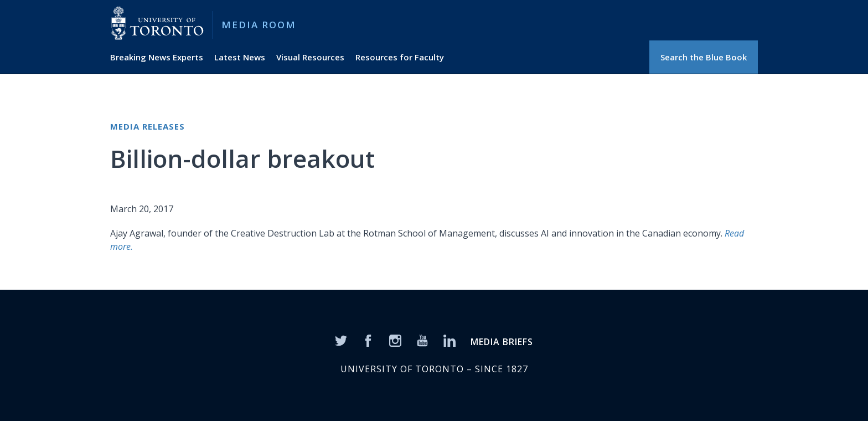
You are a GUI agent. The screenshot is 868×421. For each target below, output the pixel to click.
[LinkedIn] (449, 340)
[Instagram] (395, 340)
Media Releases (148, 126)
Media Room (259, 25)
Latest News (240, 57)
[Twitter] (341, 340)
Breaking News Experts (157, 57)
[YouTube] (422, 340)
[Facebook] (368, 340)
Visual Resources (310, 57)
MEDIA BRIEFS (502, 342)
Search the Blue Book (704, 57)
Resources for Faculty (400, 57)
